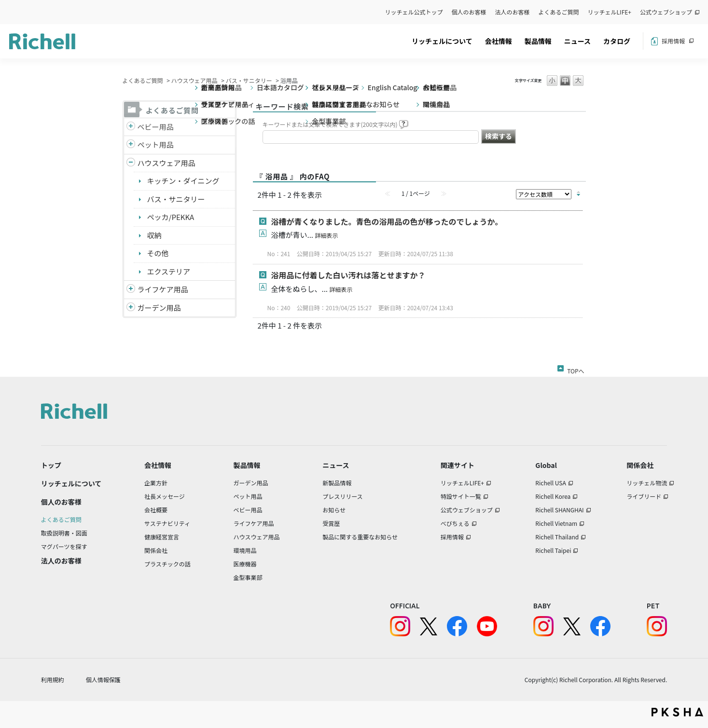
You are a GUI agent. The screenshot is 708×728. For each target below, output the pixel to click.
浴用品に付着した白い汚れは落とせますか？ (348, 275)
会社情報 (499, 41)
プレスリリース (342, 496)
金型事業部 (248, 577)
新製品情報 (337, 483)
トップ (51, 465)
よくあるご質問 (559, 12)
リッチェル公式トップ (414, 12)
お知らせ (334, 510)
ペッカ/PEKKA (171, 217)
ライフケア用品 (163, 289)
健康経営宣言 (162, 537)
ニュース (577, 41)
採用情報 (673, 41)
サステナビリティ (167, 523)
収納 (154, 235)
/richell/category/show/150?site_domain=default (131, 308)
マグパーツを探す (64, 546)
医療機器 (245, 564)
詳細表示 (326, 235)
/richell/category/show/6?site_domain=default (131, 290)
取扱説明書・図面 (64, 533)
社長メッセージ (165, 496)
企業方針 (156, 483)
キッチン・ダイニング (183, 181)
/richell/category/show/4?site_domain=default (131, 145)
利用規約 (53, 680)
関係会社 (156, 550)
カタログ (617, 41)
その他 (158, 253)
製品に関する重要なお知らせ (360, 537)
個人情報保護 (103, 680)
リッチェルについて (442, 41)
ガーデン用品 (159, 308)
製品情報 (538, 41)
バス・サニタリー (249, 80)
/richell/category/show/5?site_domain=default (131, 127)
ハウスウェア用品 (194, 80)
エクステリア (169, 271)
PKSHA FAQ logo (677, 712)
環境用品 (245, 550)
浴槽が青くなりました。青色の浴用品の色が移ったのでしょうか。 (387, 221)
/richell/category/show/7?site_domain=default (131, 163)
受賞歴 (331, 523)
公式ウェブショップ (666, 12)
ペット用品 (156, 144)
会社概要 (156, 510)
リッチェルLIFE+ (610, 12)
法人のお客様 (513, 12)
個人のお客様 (469, 12)
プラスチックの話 (167, 564)
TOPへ (576, 369)
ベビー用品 (156, 127)
